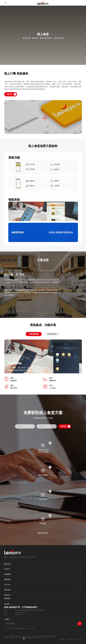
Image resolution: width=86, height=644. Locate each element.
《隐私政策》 (32, 628)
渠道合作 (7, 595)
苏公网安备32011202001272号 (33, 638)
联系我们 (7, 598)
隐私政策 (62, 640)
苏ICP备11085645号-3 (15, 638)
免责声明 (71, 640)
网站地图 (79, 640)
